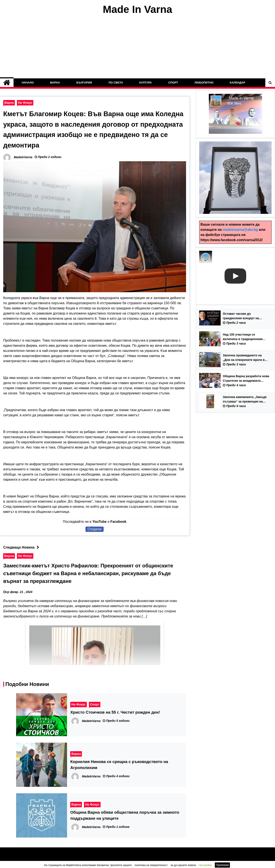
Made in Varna (241, 98)
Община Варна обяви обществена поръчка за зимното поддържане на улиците (125, 815)
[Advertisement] (137, 47)
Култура (146, 83)
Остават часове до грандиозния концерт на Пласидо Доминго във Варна (244, 316)
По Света (116, 83)
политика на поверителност (151, 865)
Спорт (173, 83)
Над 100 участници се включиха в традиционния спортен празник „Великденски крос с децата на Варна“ (244, 337)
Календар (238, 83)
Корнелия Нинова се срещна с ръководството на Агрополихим (119, 764)
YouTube (99, 521)
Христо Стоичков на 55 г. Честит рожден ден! (115, 712)
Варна (55, 83)
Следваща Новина (22, 547)
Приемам (222, 865)
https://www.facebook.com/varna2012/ (231, 240)
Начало (28, 83)
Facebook (118, 521)
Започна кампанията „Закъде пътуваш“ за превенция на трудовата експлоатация (245, 400)
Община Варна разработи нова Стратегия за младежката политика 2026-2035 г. (246, 379)
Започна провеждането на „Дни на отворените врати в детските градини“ (244, 358)
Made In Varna (138, 9)
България (84, 83)
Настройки (205, 865)
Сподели (95, 528)
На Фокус (25, 103)
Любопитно (204, 83)
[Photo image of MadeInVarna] (206, 257)
